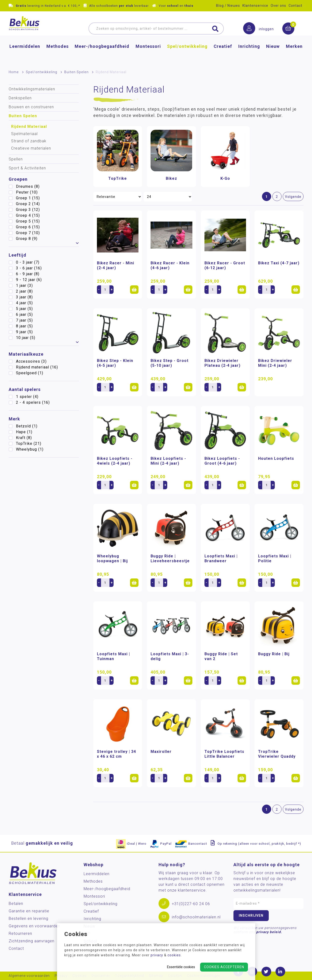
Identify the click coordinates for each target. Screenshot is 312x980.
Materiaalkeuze (26, 354)
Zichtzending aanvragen (32, 941)
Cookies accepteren (224, 967)
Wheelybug (30, 449)
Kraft (24, 438)
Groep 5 (28, 221)
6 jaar (24, 314)
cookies (174, 955)
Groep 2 (28, 204)
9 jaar (24, 332)
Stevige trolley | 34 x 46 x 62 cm (116, 754)
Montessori (148, 54)
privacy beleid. (269, 932)
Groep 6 (28, 227)
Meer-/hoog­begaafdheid (102, 54)
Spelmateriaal (24, 134)
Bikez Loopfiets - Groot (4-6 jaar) (222, 461)
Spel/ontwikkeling (187, 54)
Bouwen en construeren (31, 107)
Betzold (27, 426)
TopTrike (29, 443)
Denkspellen (20, 98)
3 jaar (24, 297)
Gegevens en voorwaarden (34, 926)
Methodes (58, 54)
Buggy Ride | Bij (274, 654)
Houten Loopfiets (276, 458)
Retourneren (20, 933)
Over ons (278, 6)
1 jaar (24, 285)
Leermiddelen (25, 54)
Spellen (16, 159)
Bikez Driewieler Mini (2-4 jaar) (275, 363)
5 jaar (24, 309)
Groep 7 (28, 233)
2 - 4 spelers (33, 402)
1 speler (27, 397)
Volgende (293, 197)
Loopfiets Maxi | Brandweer (221, 558)
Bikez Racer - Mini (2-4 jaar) (116, 265)
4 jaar (24, 303)
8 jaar (24, 326)
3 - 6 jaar (29, 268)
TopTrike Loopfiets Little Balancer (224, 754)
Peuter (27, 192)
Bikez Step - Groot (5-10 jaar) (170, 363)
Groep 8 (27, 239)
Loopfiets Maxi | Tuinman (113, 656)
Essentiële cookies (181, 967)
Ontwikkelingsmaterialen (32, 89)
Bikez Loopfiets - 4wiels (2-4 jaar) (115, 461)
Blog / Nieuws (228, 6)
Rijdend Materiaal (29, 126)
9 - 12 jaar (29, 280)
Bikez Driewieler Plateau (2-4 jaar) (222, 363)
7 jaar (24, 320)
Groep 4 (28, 215)
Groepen (18, 179)
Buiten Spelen (76, 72)
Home (14, 72)
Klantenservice (255, 6)
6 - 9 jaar (28, 274)
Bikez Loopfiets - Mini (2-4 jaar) (168, 461)
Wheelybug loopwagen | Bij (112, 558)
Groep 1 (28, 198)
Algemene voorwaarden (29, 976)
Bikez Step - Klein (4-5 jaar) (115, 363)
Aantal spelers (25, 389)
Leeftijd (18, 255)
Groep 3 (28, 210)
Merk (14, 419)
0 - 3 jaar (28, 262)
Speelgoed (30, 373)
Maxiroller (161, 752)
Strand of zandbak (29, 141)
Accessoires (31, 361)
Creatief (223, 54)
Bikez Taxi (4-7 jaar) (279, 263)
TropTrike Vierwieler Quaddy (277, 754)
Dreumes (28, 186)
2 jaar (24, 291)
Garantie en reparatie (29, 911)
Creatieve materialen (31, 148)
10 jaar (26, 338)
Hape (24, 432)
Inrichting (249, 54)
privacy (157, 955)
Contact (295, 6)
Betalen (16, 904)
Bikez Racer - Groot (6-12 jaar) (225, 265)
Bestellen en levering (29, 919)
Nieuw (273, 54)
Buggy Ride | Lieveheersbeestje (170, 558)
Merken (294, 54)
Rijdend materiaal (37, 367)
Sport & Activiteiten (27, 168)
